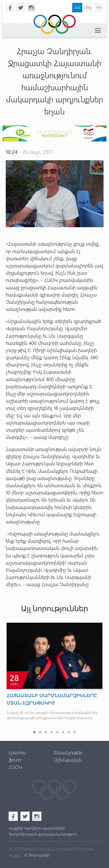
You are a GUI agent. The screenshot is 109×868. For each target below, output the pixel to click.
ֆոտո (15, 760)
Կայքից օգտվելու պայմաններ (37, 828)
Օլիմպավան (68, 760)
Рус (99, 7)
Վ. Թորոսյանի (36, 855)
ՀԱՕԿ (15, 767)
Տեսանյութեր (68, 752)
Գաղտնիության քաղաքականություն (43, 834)
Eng (88, 7)
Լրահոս (17, 752)
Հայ (77, 7)
